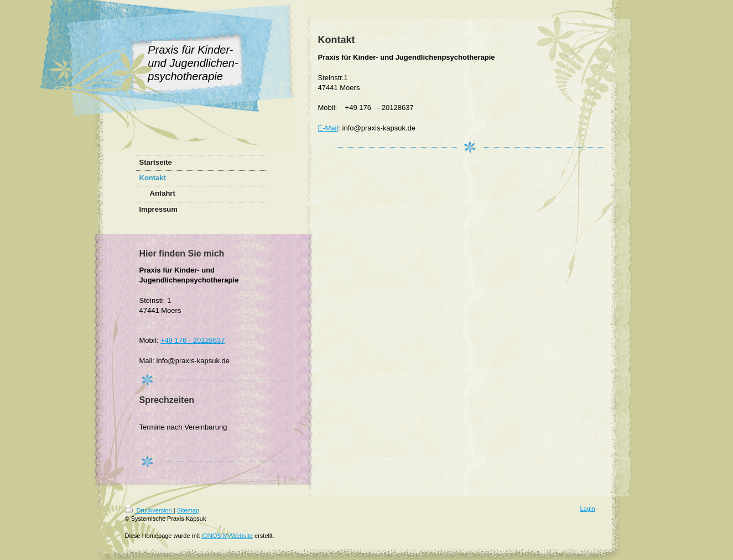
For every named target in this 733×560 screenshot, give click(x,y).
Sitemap (188, 510)
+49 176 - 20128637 (193, 340)
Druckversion (149, 510)
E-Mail (328, 128)
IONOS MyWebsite (227, 536)
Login (588, 509)
